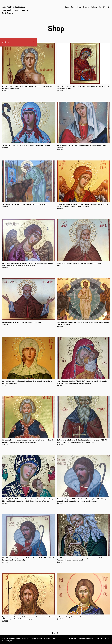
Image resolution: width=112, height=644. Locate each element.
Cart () (102, 7)
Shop (67, 7)
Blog (73, 7)
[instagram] (109, 639)
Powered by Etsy (8, 641)
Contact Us (73, 639)
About (79, 7)
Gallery (94, 7)
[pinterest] (106, 639)
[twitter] (98, 639)
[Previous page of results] (50, 633)
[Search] (109, 7)
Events (86, 7)
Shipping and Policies (86, 639)
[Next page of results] (62, 633)
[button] (18, 42)
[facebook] (102, 639)
